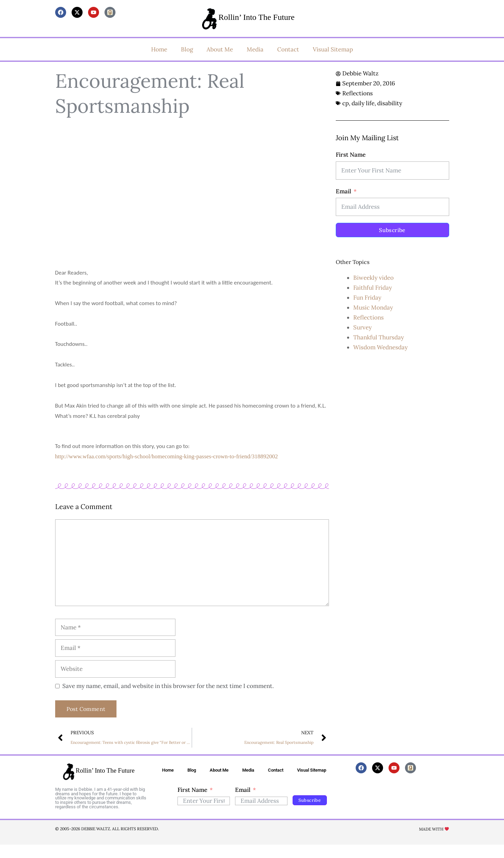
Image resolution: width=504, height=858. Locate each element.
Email (343, 191)
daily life (363, 103)
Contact (288, 49)
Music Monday (373, 307)
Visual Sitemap (333, 49)
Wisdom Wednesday (380, 347)
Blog (187, 49)
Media (255, 49)
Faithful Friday (373, 288)
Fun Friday (367, 298)
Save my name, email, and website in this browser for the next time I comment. (168, 686)
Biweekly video (373, 278)
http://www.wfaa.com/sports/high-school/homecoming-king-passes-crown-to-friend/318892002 (167, 456)
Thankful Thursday (379, 337)
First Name (351, 155)
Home (159, 49)
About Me (220, 49)
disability (390, 103)
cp (346, 103)
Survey (362, 327)
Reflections (358, 93)
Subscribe (392, 230)
